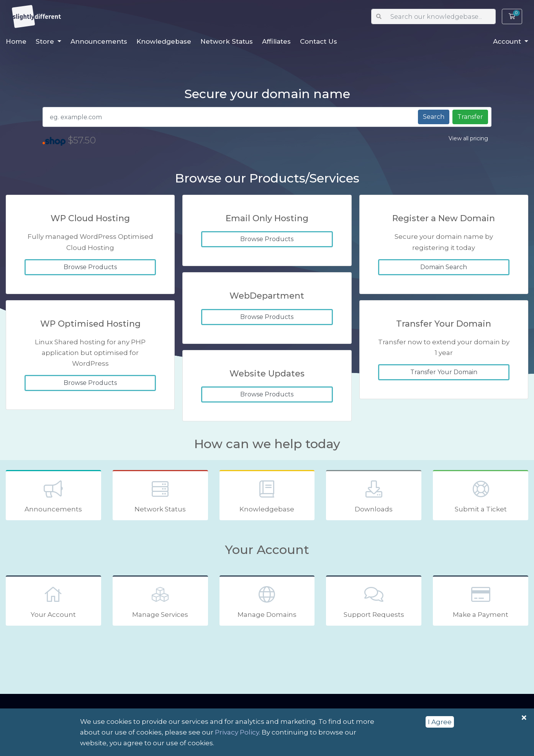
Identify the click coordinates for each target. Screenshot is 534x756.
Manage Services (160, 601)
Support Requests (374, 601)
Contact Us (319, 41)
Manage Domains (267, 601)
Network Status (227, 41)
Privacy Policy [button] (237, 732)
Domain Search (444, 267)
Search (434, 117)
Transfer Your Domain (444, 372)
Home (16, 41)
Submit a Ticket (481, 496)
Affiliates (276, 41)
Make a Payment (481, 601)
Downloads (374, 496)
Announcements (99, 41)
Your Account (53, 601)
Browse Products (90, 267)
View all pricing (468, 138)
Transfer (470, 117)
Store (46, 41)
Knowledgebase (164, 41)
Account (508, 41)
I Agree (440, 722)
